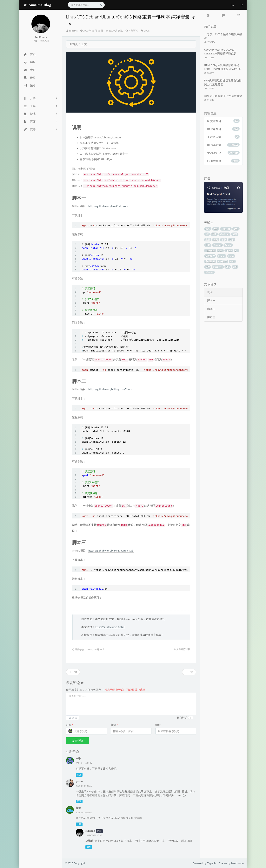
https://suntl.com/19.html (110, 627)
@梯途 (89, 841)
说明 (210, 292)
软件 (208, 229)
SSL (228, 267)
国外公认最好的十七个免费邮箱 (223, 96)
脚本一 (211, 301)
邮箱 (114, 725)
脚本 (216, 229)
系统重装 (210, 261)
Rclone (222, 256)
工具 (216, 240)
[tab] (208, 15)
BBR (235, 267)
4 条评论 (133, 31)
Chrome (217, 245)
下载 (224, 240)
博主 (99, 831)
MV (207, 234)
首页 (73, 44)
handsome (237, 863)
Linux (147, 31)
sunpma (73, 31)
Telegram (210, 250)
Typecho (226, 229)
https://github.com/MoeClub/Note (108, 206)
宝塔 (214, 234)
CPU (208, 267)
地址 (158, 725)
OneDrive (218, 267)
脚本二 (211, 309)
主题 (208, 240)
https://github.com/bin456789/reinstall (111, 551)
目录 (208, 245)
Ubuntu (209, 272)
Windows (224, 234)
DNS (232, 261)
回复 (79, 775)
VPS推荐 (222, 261)
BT (236, 250)
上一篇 (73, 672)
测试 (235, 234)
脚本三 (211, 317)
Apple (229, 250)
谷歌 (232, 240)
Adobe (228, 245)
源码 (236, 229)
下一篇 (189, 672)
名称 (70, 725)
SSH (220, 250)
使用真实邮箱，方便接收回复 (107, 690)
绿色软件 (210, 256)
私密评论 (182, 718)
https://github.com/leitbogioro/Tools (110, 389)
